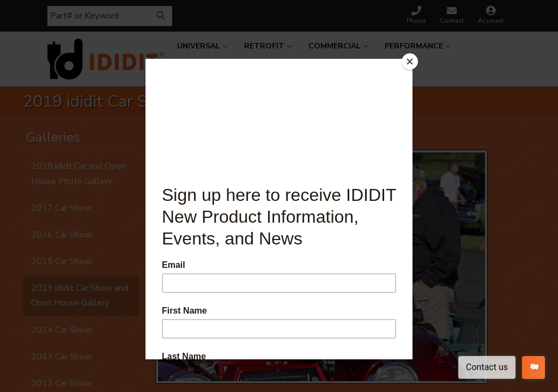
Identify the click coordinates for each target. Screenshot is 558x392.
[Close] (410, 62)
